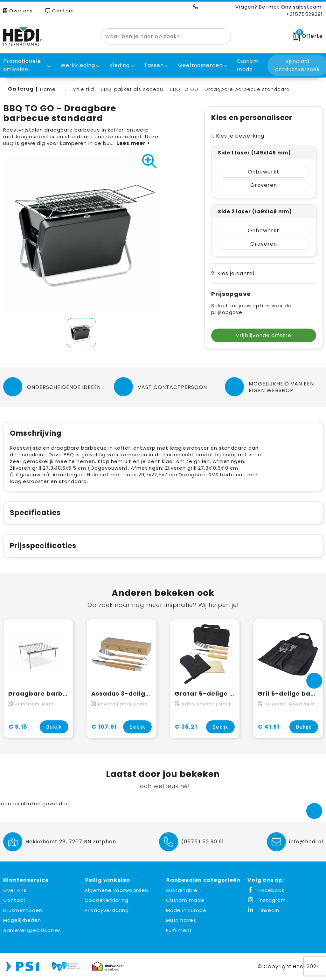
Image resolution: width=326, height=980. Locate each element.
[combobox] (158, 36)
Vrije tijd (83, 89)
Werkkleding (78, 65)
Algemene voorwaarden (116, 890)
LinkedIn (263, 910)
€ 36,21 (186, 727)
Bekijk (54, 727)
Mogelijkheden (22, 920)
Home (48, 89)
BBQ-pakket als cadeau (132, 89)
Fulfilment (179, 930)
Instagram (267, 900)
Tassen (154, 65)
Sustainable (182, 890)
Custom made (185, 900)
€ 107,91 (104, 727)
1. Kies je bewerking (238, 136)
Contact (60, 11)
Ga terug (21, 89)
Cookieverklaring (107, 900)
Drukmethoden (23, 910)
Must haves (181, 920)
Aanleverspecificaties (32, 930)
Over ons (18, 11)
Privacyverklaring (107, 910)
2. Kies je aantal (233, 273)
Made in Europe (186, 910)
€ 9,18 (18, 727)
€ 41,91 (269, 727)
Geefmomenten (200, 65)
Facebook (266, 890)
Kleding (120, 65)
